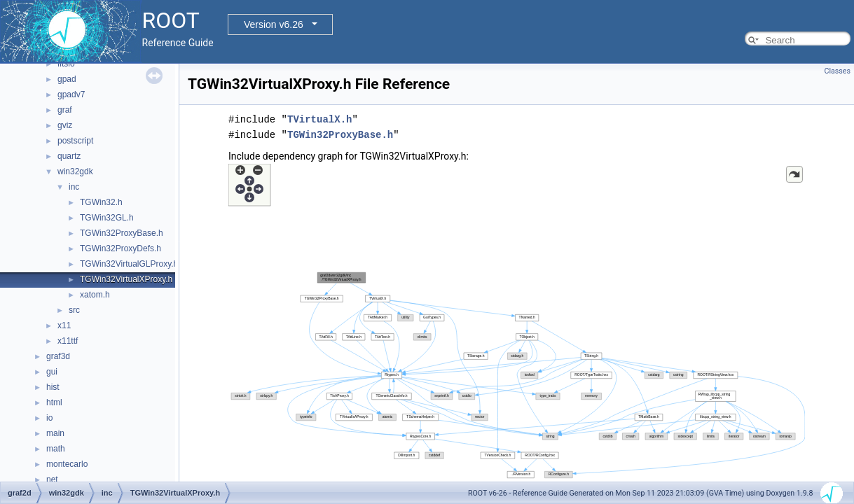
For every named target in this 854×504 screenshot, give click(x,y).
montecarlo (67, 464)
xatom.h (95, 295)
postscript (75, 141)
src (74, 310)
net (52, 479)
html (54, 402)
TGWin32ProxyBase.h (122, 233)
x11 (64, 325)
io (49, 418)
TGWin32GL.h (107, 218)
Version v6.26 (274, 24)
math (56, 449)
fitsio (66, 64)
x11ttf (68, 341)
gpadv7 (71, 94)
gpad (67, 79)
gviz (65, 125)
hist (53, 387)
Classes (838, 71)
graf (65, 110)
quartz (69, 156)
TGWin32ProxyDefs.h (120, 248)
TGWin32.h (101, 202)
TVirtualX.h (319, 119)
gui (52, 372)
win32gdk (75, 171)
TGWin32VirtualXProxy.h (126, 279)
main (55, 433)
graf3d (58, 356)
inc (74, 187)
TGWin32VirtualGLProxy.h (129, 264)
